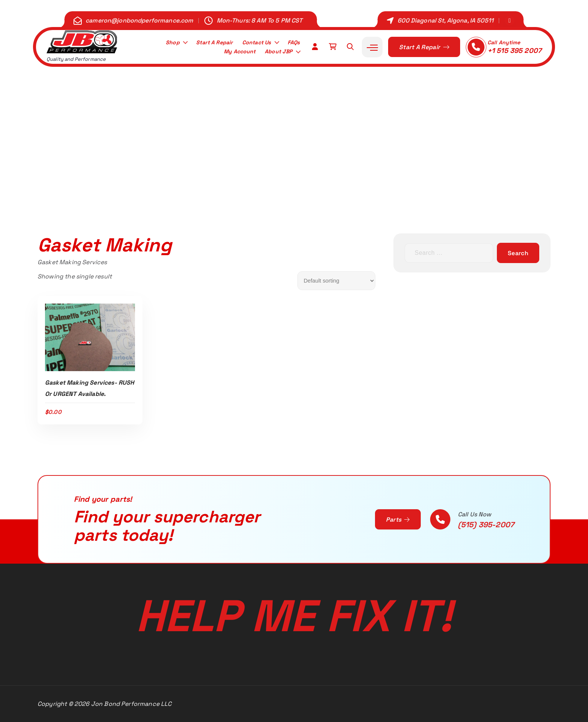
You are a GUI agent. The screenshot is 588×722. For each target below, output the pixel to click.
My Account (234, 52)
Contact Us (253, 42)
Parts (398, 520)
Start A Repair (207, 42)
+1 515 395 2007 (514, 50)
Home (250, 181)
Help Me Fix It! (294, 616)
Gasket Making (323, 181)
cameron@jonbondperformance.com (139, 20)
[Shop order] (336, 281)
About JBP (277, 52)
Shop (163, 42)
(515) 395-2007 (486, 525)
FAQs (292, 42)
